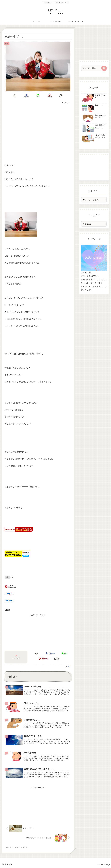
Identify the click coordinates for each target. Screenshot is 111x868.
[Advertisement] (38, 127)
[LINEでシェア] (38, 96)
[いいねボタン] (7, 577)
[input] (93, 68)
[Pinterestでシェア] (49, 96)
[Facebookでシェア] (27, 96)
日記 (7, 610)
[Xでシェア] (16, 96)
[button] (60, 96)
